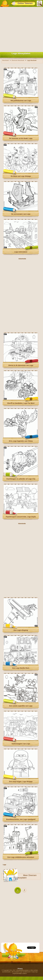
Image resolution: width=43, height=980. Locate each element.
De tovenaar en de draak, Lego (21, 138)
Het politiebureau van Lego (21, 101)
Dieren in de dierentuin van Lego (21, 365)
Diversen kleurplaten (27, 877)
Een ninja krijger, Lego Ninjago (21, 782)
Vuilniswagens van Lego (21, 744)
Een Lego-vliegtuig (21, 630)
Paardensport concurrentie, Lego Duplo (21, 517)
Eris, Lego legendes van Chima (21, 441)
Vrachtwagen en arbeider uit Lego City (21, 479)
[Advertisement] (21, 29)
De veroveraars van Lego (21, 214)
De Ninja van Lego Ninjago (21, 176)
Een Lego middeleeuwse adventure (21, 857)
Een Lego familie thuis (21, 668)
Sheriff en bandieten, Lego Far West (21, 403)
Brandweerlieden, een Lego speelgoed (21, 819)
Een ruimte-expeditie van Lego (21, 706)
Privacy (20, 969)
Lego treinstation (21, 252)
